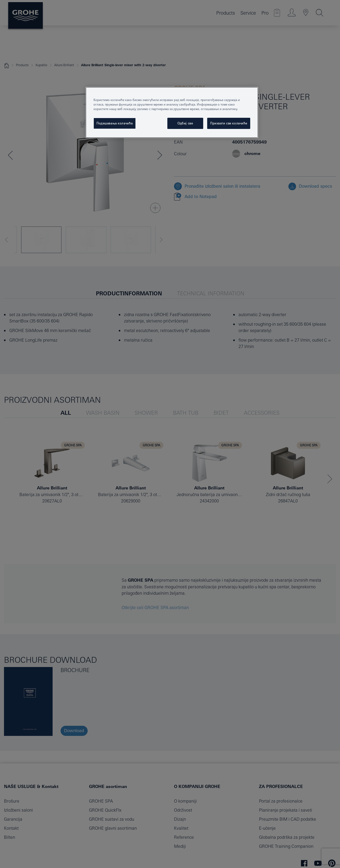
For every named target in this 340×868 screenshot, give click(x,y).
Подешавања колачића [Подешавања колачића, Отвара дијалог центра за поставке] (115, 123)
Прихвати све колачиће (229, 123)
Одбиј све (185, 123)
